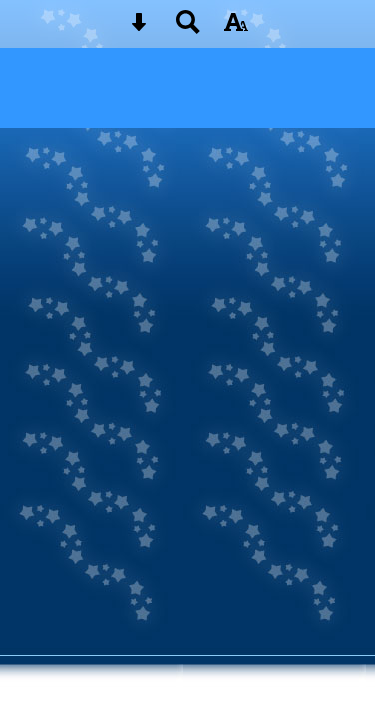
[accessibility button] (236, 28)
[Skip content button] (139, 28)
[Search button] (188, 28)
